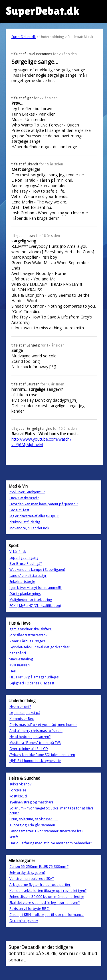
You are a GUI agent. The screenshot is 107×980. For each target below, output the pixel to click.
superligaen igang (24, 558)
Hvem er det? (20, 707)
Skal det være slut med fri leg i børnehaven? (45, 903)
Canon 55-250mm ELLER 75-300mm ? (39, 867)
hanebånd (18, 653)
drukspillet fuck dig (25, 522)
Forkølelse (18, 790)
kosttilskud (18, 796)
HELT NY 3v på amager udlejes (34, 677)
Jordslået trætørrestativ (28, 635)
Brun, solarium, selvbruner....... (34, 819)
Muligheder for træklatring (31, 600)
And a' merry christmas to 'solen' (36, 731)
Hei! (13, 671)
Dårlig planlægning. (25, 594)
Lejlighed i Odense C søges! (32, 683)
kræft (14, 837)
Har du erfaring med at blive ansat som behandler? (51, 843)
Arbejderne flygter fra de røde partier (40, 885)
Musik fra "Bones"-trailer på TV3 (35, 743)
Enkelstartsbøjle (22, 582)
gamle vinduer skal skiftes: (31, 629)
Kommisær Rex (22, 719)
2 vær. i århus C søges (27, 641)
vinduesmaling (21, 659)
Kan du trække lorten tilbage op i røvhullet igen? (48, 891)
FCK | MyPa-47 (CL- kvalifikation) (35, 606)
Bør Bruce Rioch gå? (26, 564)
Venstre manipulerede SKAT (32, 879)
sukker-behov (20, 784)
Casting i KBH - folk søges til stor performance (47, 915)
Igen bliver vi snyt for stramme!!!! (36, 588)
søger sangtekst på (25, 713)
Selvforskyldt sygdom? (27, 873)
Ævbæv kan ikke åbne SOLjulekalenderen (42, 755)
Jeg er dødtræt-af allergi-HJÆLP (34, 516)
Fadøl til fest (19, 510)
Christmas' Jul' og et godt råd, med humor (43, 725)
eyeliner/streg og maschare (32, 802)
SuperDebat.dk (24, 37)
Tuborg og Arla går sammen (32, 825)
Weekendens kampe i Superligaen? (37, 570)
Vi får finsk (18, 552)
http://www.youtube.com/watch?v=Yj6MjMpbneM (41, 442)
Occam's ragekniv (24, 921)
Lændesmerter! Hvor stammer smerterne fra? (46, 831)
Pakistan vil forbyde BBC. (30, 909)
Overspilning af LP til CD (29, 749)
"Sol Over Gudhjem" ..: (27, 492)
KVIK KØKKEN (20, 665)
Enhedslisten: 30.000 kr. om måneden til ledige (47, 897)
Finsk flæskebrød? (24, 498)
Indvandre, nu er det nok (29, 528)
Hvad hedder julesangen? (30, 737)
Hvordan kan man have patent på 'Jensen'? (44, 504)
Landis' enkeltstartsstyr (28, 576)
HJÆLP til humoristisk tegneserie (35, 761)
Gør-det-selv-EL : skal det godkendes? (40, 647)
